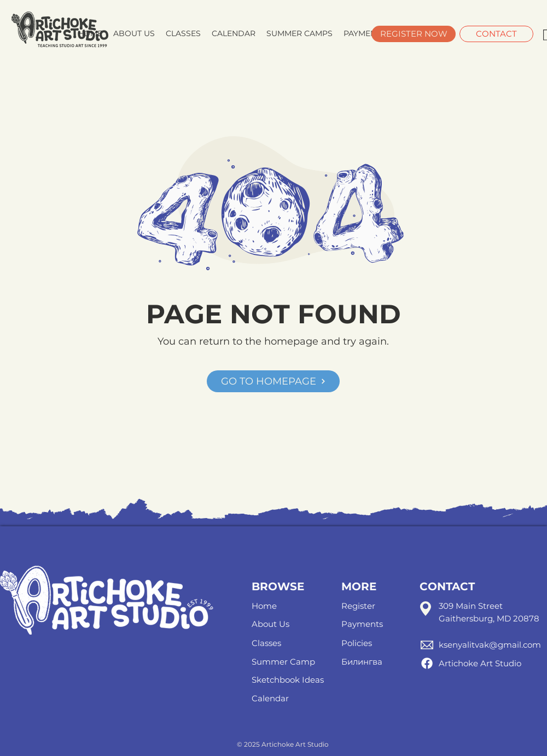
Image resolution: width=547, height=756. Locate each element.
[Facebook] (427, 663)
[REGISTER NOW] (414, 34)
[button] (299, 33)
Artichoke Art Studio (480, 663)
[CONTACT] (496, 34)
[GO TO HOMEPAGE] (273, 381)
